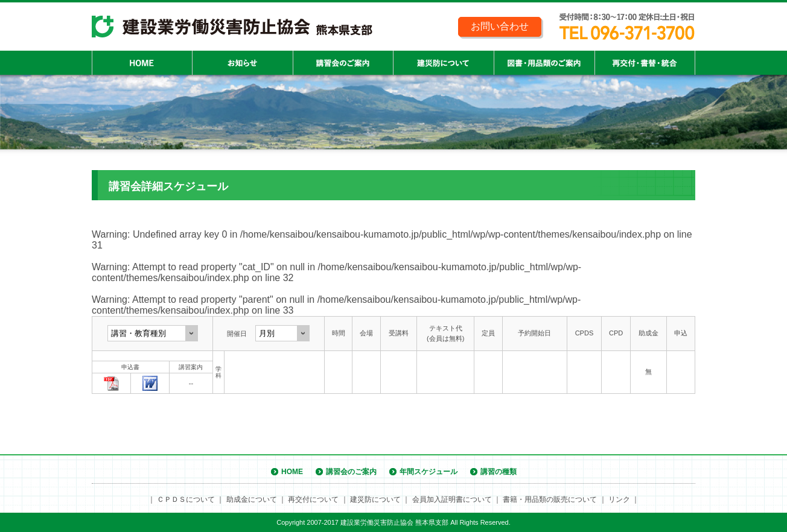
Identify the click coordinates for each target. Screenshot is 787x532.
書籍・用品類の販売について (550, 499)
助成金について (252, 499)
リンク (619, 499)
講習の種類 (499, 472)
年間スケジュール (429, 472)
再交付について (313, 499)
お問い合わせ (500, 26)
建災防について (375, 499)
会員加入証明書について (452, 499)
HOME (292, 472)
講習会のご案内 (351, 472)
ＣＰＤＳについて (186, 499)
